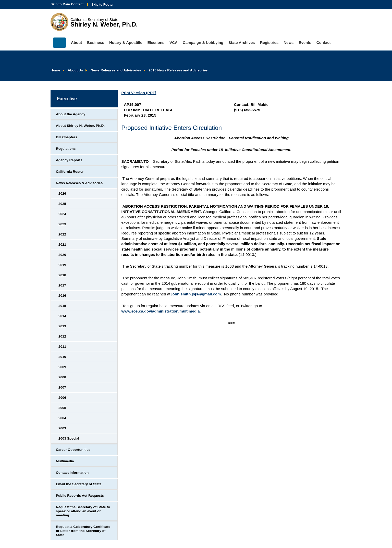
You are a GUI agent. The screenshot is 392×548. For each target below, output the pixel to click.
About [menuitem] (76, 42)
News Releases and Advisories (116, 70)
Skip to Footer (102, 4)
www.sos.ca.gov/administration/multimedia (161, 311)
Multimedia (65, 461)
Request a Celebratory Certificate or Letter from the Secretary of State (83, 531)
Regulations (66, 149)
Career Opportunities (73, 450)
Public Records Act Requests (80, 496)
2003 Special (69, 438)
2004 (62, 418)
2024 (62, 214)
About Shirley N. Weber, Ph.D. (80, 126)
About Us (75, 70)
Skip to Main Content (67, 4)
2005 (62, 408)
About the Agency (71, 114)
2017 (62, 285)
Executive (67, 99)
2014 (62, 316)
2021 (62, 245)
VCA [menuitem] (174, 42)
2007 (62, 387)
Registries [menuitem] (269, 42)
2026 (62, 194)
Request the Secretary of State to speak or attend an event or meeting (83, 511)
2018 (62, 275)
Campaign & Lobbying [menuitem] (203, 42)
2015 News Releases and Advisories (178, 70)
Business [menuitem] (96, 42)
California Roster (70, 172)
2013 (62, 326)
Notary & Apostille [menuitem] (126, 42)
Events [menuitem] (305, 42)
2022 (62, 234)
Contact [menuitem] (324, 42)
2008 (62, 377)
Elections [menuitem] (156, 42)
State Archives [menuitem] (242, 42)
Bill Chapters (66, 137)
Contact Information (72, 473)
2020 (62, 255)
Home (55, 70)
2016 (62, 296)
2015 (62, 306)
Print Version (139, 93)
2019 (62, 265)
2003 (62, 428)
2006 (62, 398)
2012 (62, 336)
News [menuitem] (289, 42)
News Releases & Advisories (79, 183)
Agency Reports (69, 160)
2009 (62, 367)
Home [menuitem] (59, 43)
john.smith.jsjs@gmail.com (196, 294)
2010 (62, 357)
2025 (62, 204)
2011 (62, 347)
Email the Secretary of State (79, 484)
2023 (62, 224)
